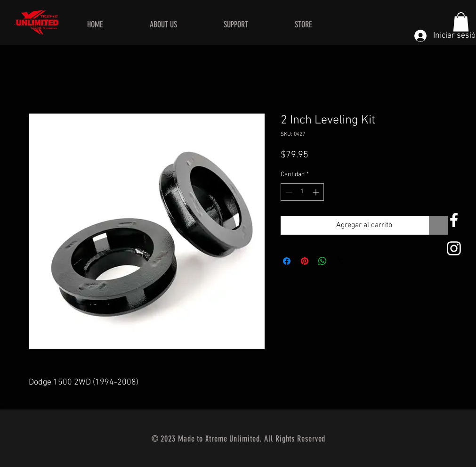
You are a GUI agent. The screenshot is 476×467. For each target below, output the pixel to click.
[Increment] (317, 192)
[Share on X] (340, 261)
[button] (461, 22)
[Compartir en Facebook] (287, 261)
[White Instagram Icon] (454, 248)
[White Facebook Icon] (454, 220)
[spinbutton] (302, 192)
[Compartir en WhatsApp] (323, 261)
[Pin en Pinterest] (305, 261)
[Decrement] (288, 192)
